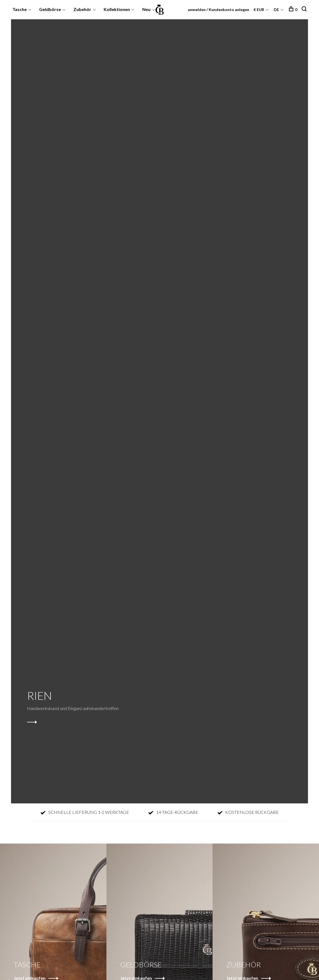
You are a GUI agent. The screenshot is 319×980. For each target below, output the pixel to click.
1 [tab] (148, 789)
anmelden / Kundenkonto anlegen (219, 10)
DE (276, 10)
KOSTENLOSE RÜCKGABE (248, 812)
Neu (146, 9)
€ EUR (259, 10)
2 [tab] (164, 789)
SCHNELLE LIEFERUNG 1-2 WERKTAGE (85, 812)
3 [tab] (179, 789)
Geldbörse (50, 9)
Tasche (20, 9)
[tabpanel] (159, 411)
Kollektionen (117, 9)
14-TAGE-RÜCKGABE (173, 812)
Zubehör (82, 9)
